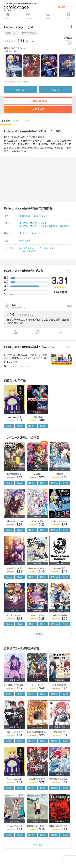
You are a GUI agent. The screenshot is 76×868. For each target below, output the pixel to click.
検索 (48, 16)
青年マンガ (25, 241)
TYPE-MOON (29, 33)
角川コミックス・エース (30, 233)
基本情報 (6, 121)
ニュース (26, 121)
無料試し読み (38, 101)
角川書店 (64, 226)
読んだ (55, 90)
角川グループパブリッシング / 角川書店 (39, 226)
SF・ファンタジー (27, 248)
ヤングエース (12, 438)
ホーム (8, 16)
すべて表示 (38, 634)
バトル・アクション (28, 251)
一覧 (66, 271)
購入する (38, 109)
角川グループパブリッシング (33, 223)
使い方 (62, 7)
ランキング (28, 16)
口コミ (16, 121)
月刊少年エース (13, 648)
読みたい (21, 90)
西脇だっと (11, 33)
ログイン (68, 16)
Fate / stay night (17, 131)
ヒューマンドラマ (45, 248)
